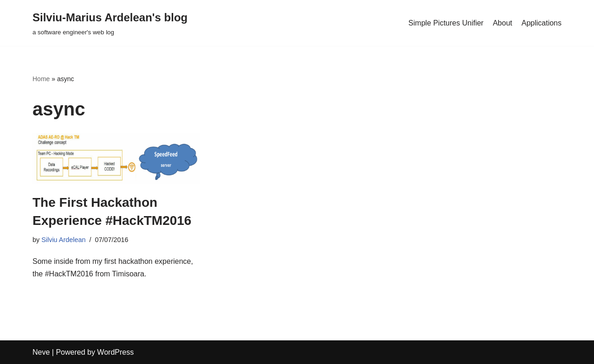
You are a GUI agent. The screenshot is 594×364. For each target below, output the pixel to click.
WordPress (115, 352)
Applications (542, 23)
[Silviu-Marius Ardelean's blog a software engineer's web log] (110, 23)
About (503, 23)
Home (41, 79)
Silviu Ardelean (63, 240)
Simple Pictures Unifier (446, 23)
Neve (41, 352)
